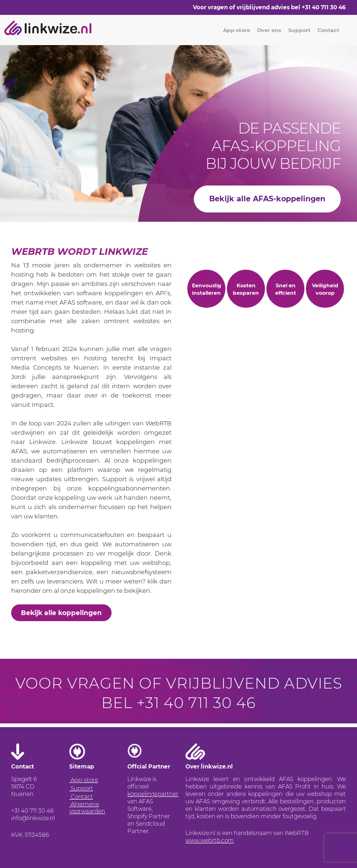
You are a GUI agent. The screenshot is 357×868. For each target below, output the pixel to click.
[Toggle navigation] (93, 27)
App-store (236, 30)
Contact (328, 30)
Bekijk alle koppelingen (61, 613)
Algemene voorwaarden (87, 808)
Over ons (268, 30)
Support (299, 30)
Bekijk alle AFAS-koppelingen (267, 199)
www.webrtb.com (210, 840)
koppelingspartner (153, 794)
